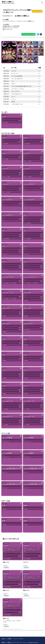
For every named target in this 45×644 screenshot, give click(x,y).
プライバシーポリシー (19, 639)
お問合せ (4, 639)
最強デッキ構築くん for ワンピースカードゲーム (15, 642)
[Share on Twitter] (38, 34)
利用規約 (10, 639)
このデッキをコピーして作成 (28, 34)
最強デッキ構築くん (8, 3)
